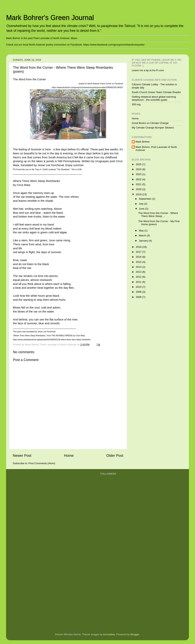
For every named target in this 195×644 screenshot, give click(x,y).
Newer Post (22, 456)
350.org (136, 104)
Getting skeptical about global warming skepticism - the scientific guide (154, 98)
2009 (139, 292)
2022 (139, 179)
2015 (139, 262)
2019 (139, 194)
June (142, 209)
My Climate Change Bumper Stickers (153, 128)
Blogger (135, 634)
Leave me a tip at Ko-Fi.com (148, 70)
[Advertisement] (116, 569)
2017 (139, 252)
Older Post (115, 456)
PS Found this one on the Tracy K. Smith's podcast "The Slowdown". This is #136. (48, 169)
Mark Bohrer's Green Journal (50, 18)
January (144, 241)
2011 (139, 282)
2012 (139, 277)
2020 (139, 189)
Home (69, 456)
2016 (139, 257)
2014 (139, 267)
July (141, 204)
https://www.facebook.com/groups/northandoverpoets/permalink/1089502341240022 (87, 87)
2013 (139, 272)
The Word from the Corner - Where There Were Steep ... (158, 215)
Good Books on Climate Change (150, 123)
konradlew (109, 634)
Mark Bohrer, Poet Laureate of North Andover (156, 149)
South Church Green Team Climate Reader (156, 92)
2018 (139, 247)
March (143, 236)
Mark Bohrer (143, 142)
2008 (139, 297)
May (142, 231)
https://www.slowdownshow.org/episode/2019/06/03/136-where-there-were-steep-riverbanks (52, 340)
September (145, 199)
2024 (139, 169)
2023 (139, 174)
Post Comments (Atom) (42, 463)
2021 (139, 184)
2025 (139, 164)
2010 (139, 287)
